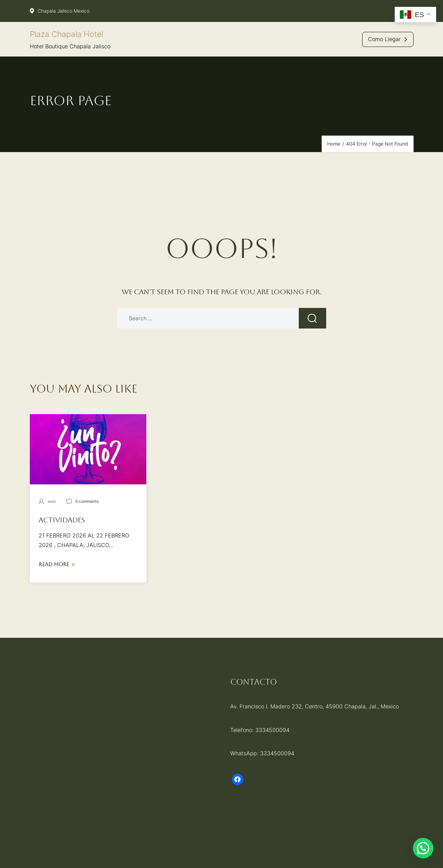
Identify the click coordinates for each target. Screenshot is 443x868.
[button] (423, 848)
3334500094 (272, 730)
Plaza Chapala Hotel (66, 34)
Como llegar (384, 39)
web (52, 501)
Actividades (62, 520)
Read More (57, 564)
